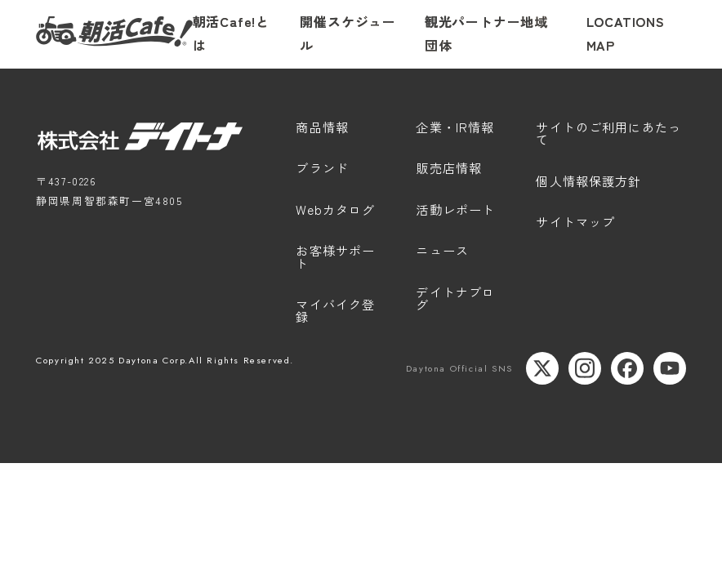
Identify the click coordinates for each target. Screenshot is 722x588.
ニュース (442, 252)
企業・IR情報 (455, 128)
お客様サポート (335, 258)
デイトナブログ (455, 299)
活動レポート (455, 211)
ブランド (322, 169)
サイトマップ (575, 223)
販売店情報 (449, 169)
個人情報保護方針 (588, 182)
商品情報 (322, 128)
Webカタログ (335, 211)
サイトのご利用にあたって (608, 134)
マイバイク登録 (335, 312)
